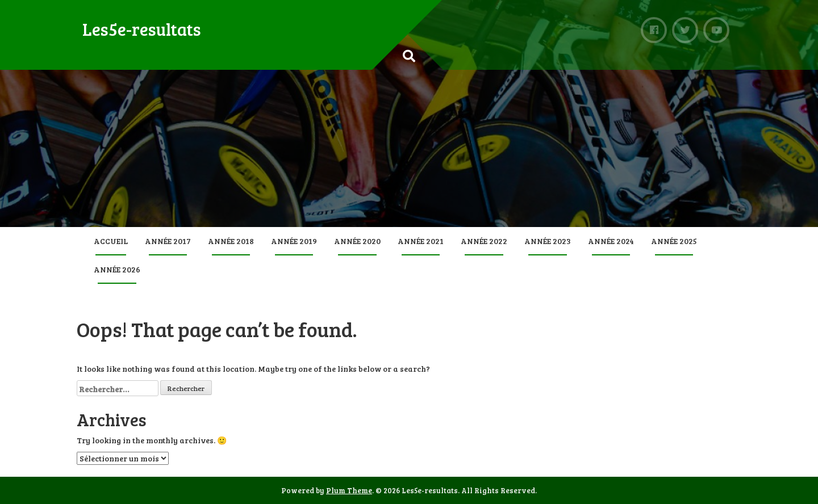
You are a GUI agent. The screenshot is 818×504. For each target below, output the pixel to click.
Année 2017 (168, 241)
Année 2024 (611, 241)
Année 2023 (548, 241)
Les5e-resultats (142, 29)
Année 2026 (117, 269)
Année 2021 (421, 241)
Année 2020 (357, 241)
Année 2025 (674, 241)
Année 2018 (231, 241)
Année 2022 (484, 241)
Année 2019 (294, 241)
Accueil (111, 241)
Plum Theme (349, 490)
